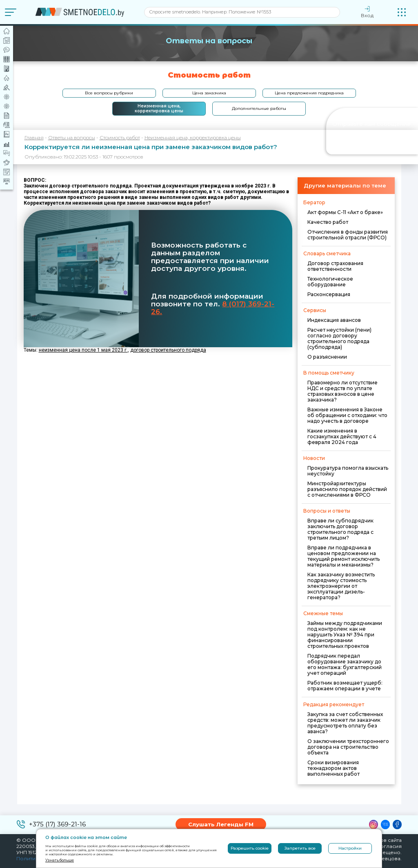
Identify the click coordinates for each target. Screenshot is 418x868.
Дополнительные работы (259, 108)
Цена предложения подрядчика (309, 93)
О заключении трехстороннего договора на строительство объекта (348, 747)
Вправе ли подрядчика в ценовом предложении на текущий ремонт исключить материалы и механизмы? (344, 556)
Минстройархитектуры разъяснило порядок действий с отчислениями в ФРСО (347, 489)
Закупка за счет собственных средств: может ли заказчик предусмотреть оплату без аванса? (345, 723)
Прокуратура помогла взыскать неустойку (348, 471)
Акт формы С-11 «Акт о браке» (345, 212)
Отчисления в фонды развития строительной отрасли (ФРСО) (348, 235)
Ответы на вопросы (72, 137)
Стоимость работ (120, 137)
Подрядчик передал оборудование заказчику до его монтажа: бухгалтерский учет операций (345, 664)
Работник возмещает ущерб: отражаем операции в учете (345, 686)
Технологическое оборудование (330, 282)
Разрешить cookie (250, 848)
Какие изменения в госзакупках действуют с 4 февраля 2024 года (342, 436)
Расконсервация (329, 294)
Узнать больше (60, 860)
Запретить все (300, 848)
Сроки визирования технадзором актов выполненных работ (334, 768)
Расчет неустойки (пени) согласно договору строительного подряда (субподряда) (339, 338)
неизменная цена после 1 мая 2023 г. (83, 350)
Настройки (350, 848)
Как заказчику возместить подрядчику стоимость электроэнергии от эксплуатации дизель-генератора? (341, 586)
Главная (34, 137)
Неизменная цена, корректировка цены (159, 108)
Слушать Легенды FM (221, 824)
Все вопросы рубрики (109, 93)
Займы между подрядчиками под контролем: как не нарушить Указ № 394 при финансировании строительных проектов (345, 635)
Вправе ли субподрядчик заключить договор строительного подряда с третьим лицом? (340, 529)
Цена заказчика (209, 93)
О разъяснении (327, 357)
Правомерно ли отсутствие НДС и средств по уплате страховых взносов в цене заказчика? (342, 391)
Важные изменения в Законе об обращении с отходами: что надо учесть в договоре (347, 415)
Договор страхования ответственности (335, 266)
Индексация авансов (334, 320)
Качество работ (328, 222)
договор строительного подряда (168, 350)
